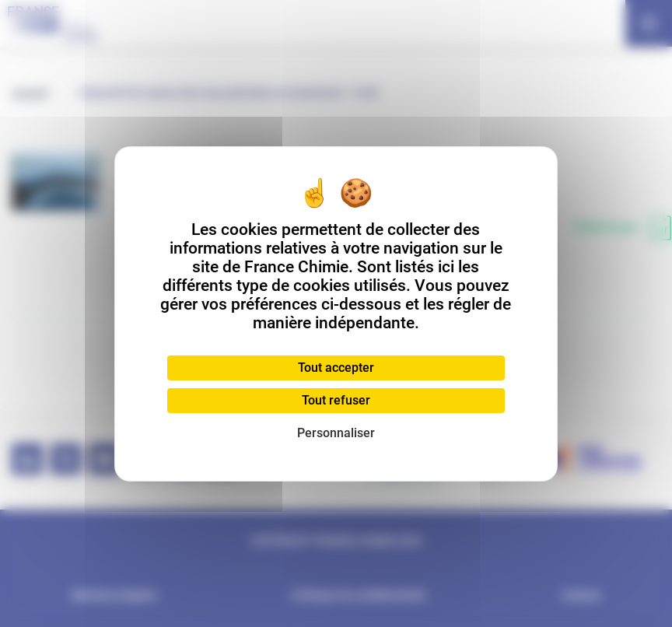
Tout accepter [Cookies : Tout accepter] (336, 368)
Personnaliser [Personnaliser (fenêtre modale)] (336, 433)
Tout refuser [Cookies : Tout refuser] (336, 400)
